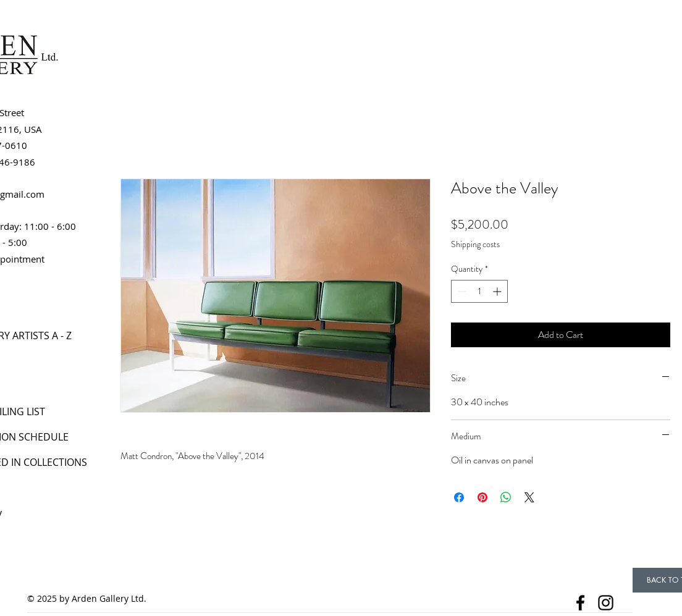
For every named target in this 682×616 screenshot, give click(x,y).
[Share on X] (529, 497)
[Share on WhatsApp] (506, 497)
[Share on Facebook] (459, 497)
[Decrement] (461, 291)
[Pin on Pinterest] (482, 497)
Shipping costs (475, 244)
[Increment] (498, 291)
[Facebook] (580, 603)
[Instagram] (606, 603)
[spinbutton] (479, 291)
